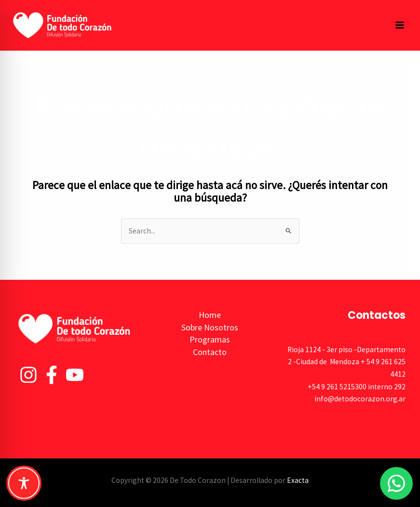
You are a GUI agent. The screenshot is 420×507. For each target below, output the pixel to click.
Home (210, 315)
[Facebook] (52, 375)
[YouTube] (75, 375)
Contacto (210, 352)
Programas (210, 339)
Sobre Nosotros (210, 327)
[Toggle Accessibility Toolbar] (24, 483)
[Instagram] (28, 375)
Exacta (298, 480)
